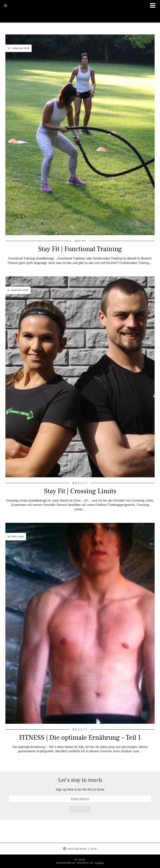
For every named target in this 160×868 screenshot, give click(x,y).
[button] (154, 6)
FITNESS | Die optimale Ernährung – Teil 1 (80, 738)
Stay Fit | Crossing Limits (80, 491)
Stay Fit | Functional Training (80, 249)
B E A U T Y (80, 483)
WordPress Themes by (80, 863)
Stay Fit (80, 241)
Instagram (80, 849)
